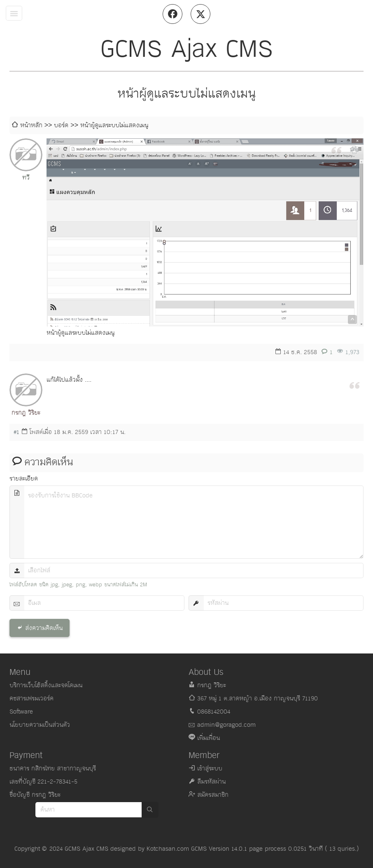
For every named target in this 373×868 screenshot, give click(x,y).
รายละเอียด (24, 479)
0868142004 (214, 712)
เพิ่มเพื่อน (209, 738)
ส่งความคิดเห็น (44, 628)
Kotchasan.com (168, 849)
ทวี (26, 178)
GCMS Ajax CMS (86, 849)
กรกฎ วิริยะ (26, 413)
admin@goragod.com (226, 725)
